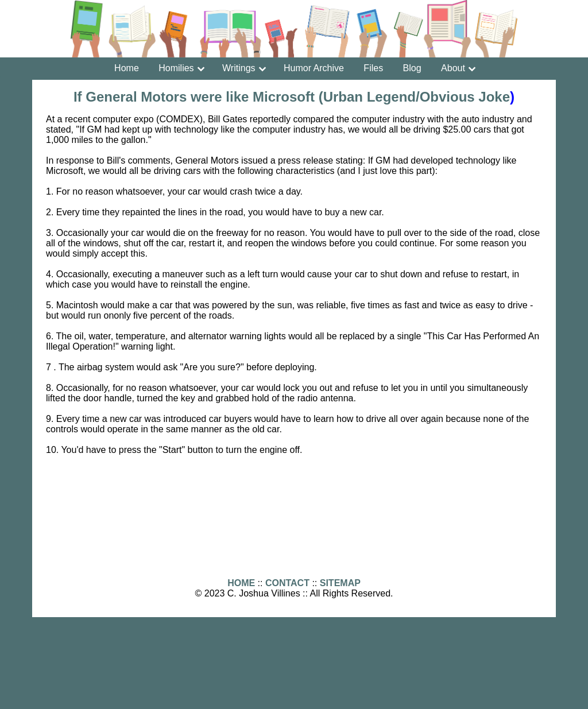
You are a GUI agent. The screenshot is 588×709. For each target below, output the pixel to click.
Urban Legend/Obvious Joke (417, 97)
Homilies (176, 68)
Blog (412, 68)
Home (127, 68)
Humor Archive (314, 68)
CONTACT (287, 583)
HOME (241, 583)
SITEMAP (340, 583)
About (453, 68)
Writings (239, 68)
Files (373, 68)
